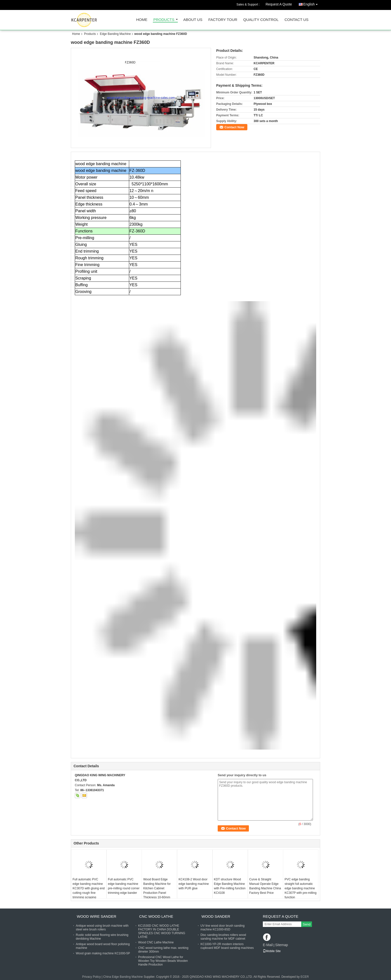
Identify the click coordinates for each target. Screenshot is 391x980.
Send (307, 924)
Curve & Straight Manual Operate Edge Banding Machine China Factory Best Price (265, 886)
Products (164, 20)
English (312, 3)
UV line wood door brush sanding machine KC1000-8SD (223, 928)
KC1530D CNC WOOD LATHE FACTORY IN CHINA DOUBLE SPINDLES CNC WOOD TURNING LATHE (162, 931)
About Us (193, 20)
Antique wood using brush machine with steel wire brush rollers (102, 928)
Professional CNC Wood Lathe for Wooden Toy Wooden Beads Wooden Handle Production (163, 961)
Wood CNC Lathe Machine (156, 942)
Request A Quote (279, 4)
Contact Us (296, 20)
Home (142, 20)
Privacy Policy (91, 977)
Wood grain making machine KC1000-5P (103, 953)
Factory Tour (223, 20)
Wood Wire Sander (97, 916)
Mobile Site (272, 951)
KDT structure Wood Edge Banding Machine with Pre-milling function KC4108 (230, 886)
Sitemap (281, 945)
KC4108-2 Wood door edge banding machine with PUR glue (194, 884)
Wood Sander (216, 916)
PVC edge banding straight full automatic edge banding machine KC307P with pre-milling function (300, 888)
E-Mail (268, 945)
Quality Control (261, 20)
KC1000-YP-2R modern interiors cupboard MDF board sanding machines (227, 946)
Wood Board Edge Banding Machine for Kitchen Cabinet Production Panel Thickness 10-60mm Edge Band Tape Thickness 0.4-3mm (157, 893)
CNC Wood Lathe (156, 916)
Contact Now (234, 127)
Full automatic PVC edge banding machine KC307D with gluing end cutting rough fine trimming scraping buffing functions (89, 891)
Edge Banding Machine (115, 34)
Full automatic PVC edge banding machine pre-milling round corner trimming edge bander (124, 886)
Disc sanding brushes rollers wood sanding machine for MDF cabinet (223, 937)
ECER (305, 977)
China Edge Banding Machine (123, 977)
